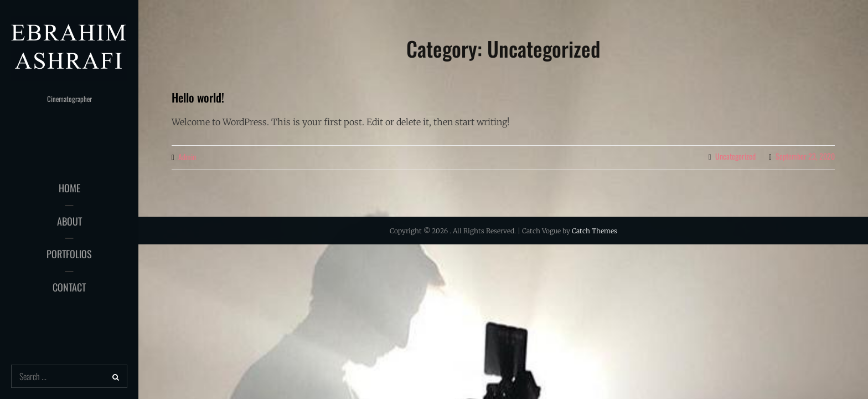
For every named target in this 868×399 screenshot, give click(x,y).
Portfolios (69, 254)
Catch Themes (595, 231)
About (69, 221)
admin (187, 157)
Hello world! (198, 97)
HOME (69, 188)
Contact (69, 287)
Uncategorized (735, 156)
